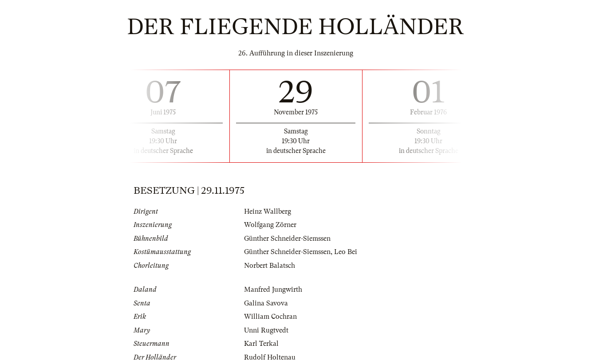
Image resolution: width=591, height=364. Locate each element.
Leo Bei (346, 252)
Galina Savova (266, 303)
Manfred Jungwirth (273, 290)
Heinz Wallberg (268, 211)
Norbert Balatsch (270, 266)
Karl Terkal (261, 344)
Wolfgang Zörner (270, 225)
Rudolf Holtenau (270, 357)
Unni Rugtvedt (266, 330)
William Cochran (270, 317)
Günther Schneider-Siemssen (287, 239)
